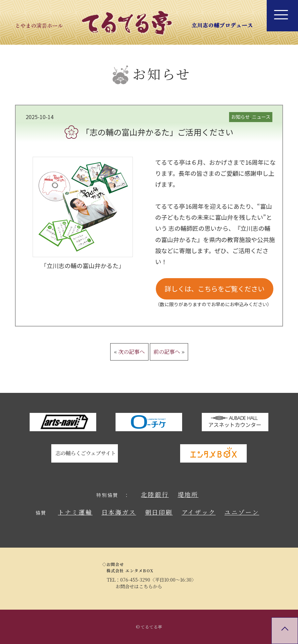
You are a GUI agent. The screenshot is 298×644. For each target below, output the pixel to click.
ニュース (261, 117)
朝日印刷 (159, 512)
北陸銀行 (155, 494)
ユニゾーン (242, 512)
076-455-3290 (135, 580)
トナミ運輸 (75, 512)
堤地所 (188, 494)
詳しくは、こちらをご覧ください (214, 289)
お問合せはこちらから (139, 586)
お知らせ (240, 117)
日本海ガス (119, 512)
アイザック (199, 512)
